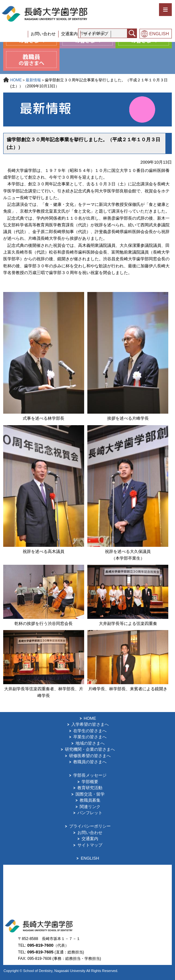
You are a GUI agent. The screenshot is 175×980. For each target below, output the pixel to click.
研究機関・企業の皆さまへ (90, 749)
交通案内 (69, 34)
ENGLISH (159, 34)
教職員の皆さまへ (90, 762)
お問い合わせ (43, 34)
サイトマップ (96, 34)
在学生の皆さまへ (90, 731)
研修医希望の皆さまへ (90, 756)
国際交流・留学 (90, 794)
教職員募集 (90, 800)
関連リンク (90, 807)
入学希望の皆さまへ (90, 724)
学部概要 (90, 782)
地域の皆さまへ (90, 743)
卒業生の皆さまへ (90, 737)
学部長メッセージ (90, 775)
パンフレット (90, 813)
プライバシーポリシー (90, 826)
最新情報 (33, 80)
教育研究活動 (90, 788)
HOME (16, 80)
